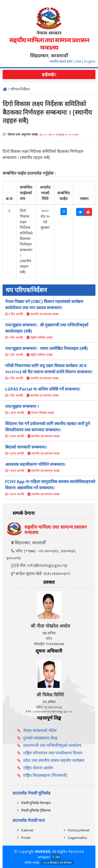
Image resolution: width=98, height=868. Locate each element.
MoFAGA (43, 851)
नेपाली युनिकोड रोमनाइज (36, 803)
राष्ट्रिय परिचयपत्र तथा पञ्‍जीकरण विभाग (53, 753)
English (90, 61)
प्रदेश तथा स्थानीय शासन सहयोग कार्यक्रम (54, 760)
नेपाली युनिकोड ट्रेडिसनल (36, 810)
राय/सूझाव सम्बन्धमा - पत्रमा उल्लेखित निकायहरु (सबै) (46, 348)
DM (78, 61)
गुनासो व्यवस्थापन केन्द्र (40, 738)
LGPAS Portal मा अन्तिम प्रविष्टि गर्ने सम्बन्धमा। (43, 389)
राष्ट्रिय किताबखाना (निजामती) (45, 775)
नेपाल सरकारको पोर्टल (40, 730)
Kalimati (27, 830)
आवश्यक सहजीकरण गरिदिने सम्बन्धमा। (35, 464)
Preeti (26, 838)
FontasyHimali (79, 830)
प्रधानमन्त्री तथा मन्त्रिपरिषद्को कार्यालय (52, 745)
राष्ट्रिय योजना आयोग (38, 768)
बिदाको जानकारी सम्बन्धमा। (26, 447)
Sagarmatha (77, 838)
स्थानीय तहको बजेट (61, 61)
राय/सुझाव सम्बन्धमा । (22, 406)
